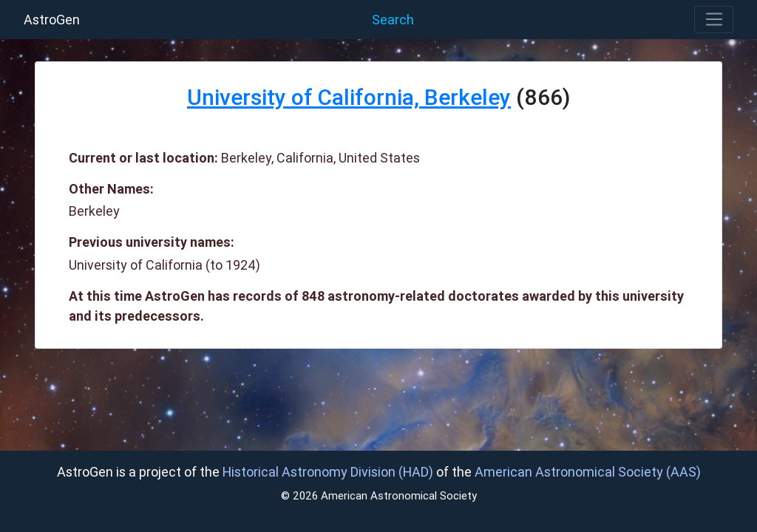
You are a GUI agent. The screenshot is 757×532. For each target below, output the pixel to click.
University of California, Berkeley (349, 97)
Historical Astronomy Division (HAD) (328, 472)
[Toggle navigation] (714, 20)
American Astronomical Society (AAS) (588, 472)
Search (393, 20)
